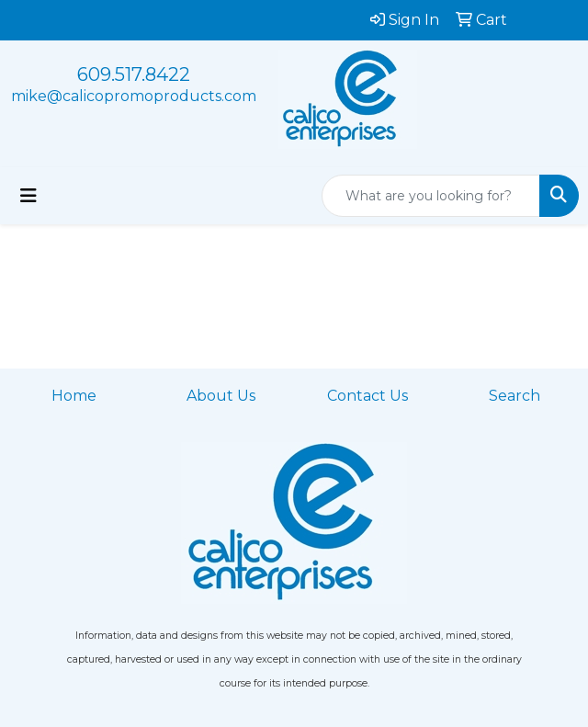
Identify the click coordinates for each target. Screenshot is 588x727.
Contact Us (367, 396)
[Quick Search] (431, 196)
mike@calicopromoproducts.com (134, 96)
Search (514, 396)
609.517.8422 (134, 74)
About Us (221, 396)
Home (74, 396)
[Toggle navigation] (28, 196)
